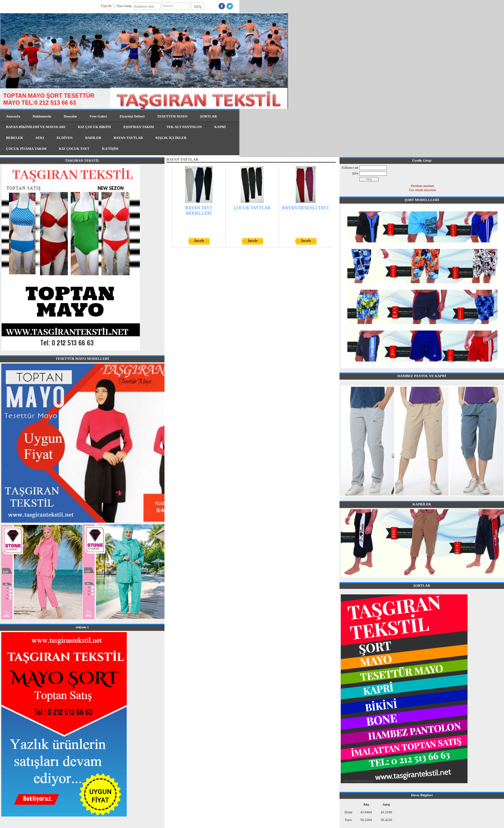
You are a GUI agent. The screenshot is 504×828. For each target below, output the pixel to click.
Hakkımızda (42, 116)
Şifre (355, 173)
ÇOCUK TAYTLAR (252, 208)
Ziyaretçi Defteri (132, 116)
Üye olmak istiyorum (423, 190)
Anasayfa (13, 116)
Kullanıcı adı (350, 168)
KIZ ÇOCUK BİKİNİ (94, 127)
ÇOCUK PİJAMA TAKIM (26, 149)
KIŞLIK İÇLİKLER (171, 138)
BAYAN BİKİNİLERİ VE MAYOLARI (36, 127)
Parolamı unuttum (422, 186)
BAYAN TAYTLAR (128, 138)
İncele (199, 241)
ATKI (40, 138)
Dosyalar (70, 116)
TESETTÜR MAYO (172, 116)
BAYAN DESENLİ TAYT (306, 208)
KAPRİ (220, 127)
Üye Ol (106, 6)
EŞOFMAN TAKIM (139, 127)
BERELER (15, 138)
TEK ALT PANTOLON (184, 127)
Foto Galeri (98, 116)
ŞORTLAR (208, 116)
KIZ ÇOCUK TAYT (74, 149)
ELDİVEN (65, 138)
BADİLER (93, 138)
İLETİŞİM (110, 149)
